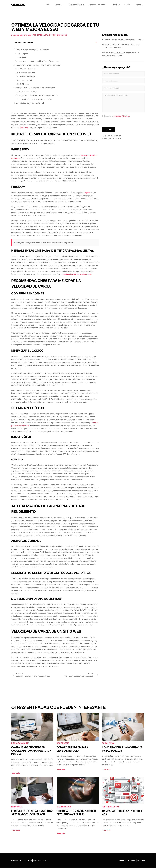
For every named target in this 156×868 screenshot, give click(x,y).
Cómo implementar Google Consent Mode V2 (123, 40)
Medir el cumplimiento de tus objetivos (37, 99)
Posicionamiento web (22, 35)
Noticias (129, 5)
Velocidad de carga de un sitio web (30, 103)
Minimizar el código (27, 73)
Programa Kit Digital (102, 5)
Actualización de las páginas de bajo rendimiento (36, 88)
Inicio (55, 5)
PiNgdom (22, 57)
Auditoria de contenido (28, 92)
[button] (69, 5)
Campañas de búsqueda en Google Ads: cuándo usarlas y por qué (31, 751)
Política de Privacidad (122, 117)
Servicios (66, 5)
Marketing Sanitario (82, 5)
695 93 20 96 (117, 140)
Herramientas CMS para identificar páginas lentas (39, 61)
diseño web (24, 128)
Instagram (121, 861)
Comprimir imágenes (27, 69)
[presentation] (119, 124)
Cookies (47, 861)
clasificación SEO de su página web (78, 274)
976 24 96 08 (116, 137)
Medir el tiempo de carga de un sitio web (32, 50)
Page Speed (23, 54)
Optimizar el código (27, 76)
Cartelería (119, 5)
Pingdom (87, 193)
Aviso (30, 861)
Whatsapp (140, 861)
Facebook (131, 861)
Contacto (139, 5)
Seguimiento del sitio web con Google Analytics (38, 95)
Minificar (26, 84)
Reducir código (28, 80)
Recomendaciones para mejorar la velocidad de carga (38, 65)
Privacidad (38, 861)
